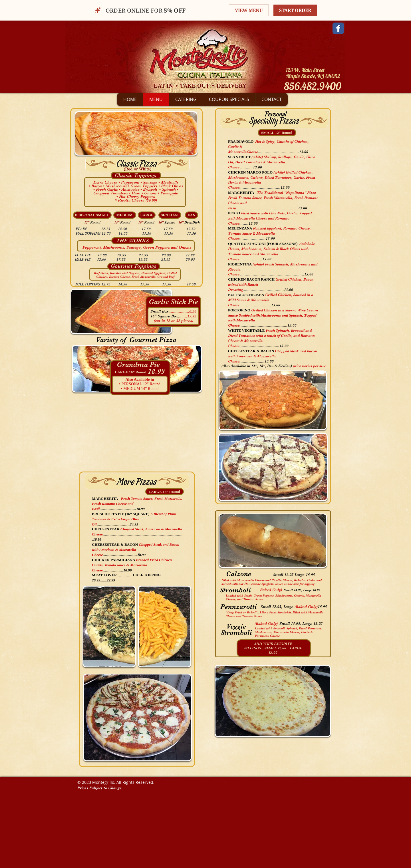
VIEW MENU (249, 10)
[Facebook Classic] (338, 28)
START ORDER (295, 10)
